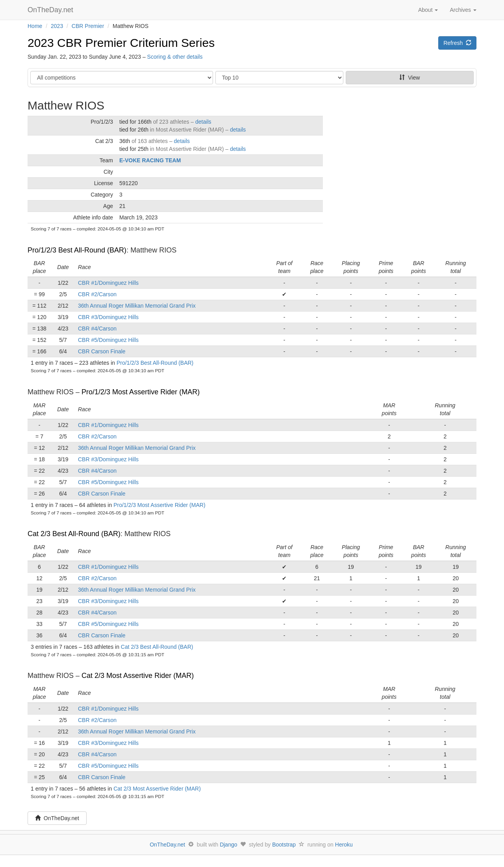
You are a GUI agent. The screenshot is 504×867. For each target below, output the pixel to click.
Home (35, 26)
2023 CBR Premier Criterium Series (121, 43)
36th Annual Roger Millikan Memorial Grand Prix (137, 306)
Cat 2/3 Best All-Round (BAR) (74, 534)
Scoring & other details (175, 57)
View (409, 78)
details (203, 122)
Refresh (457, 43)
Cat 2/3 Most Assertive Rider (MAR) (138, 676)
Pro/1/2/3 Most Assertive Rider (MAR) (141, 392)
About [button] (428, 10)
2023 (57, 26)
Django (228, 845)
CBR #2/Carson (97, 294)
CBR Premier (88, 26)
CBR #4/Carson (97, 329)
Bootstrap (284, 845)
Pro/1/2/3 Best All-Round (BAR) (77, 250)
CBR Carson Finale (102, 351)
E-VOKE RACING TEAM (150, 160)
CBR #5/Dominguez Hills (108, 340)
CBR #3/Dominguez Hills (108, 317)
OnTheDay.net (51, 10)
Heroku (344, 845)
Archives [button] (463, 10)
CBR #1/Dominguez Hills (108, 283)
